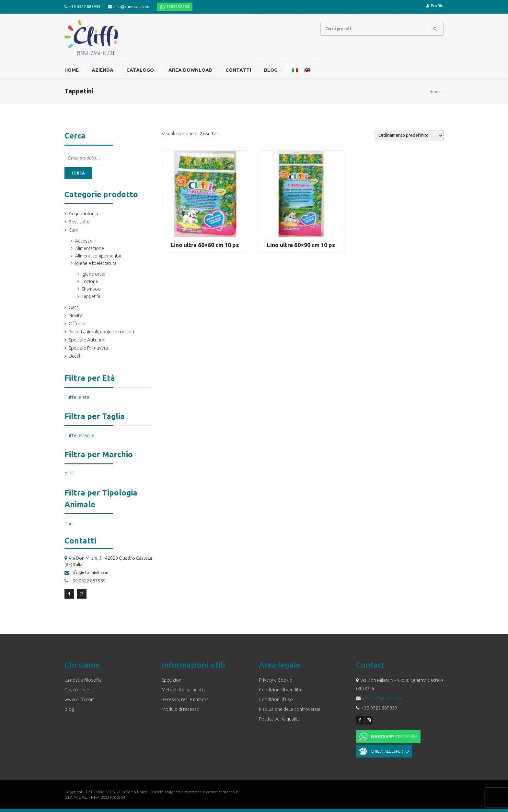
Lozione (90, 281)
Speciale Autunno (87, 340)
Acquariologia (83, 214)
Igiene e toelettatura (96, 263)
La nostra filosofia (83, 680)
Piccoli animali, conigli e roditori (101, 332)
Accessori (85, 241)
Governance (77, 690)
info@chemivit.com (131, 7)
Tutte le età (77, 397)
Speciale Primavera (88, 348)
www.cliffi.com (80, 699)
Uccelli (76, 356)
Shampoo (91, 289)
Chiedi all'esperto (390, 751)
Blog (69, 709)
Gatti (74, 307)
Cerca (78, 173)
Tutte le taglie (79, 435)
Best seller (80, 222)
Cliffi (69, 474)
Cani (73, 230)
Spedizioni (172, 680)
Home (435, 92)
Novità (76, 315)
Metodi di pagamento (183, 690)
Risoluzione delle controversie (290, 709)
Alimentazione (90, 248)
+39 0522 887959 (85, 7)
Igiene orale (93, 274)
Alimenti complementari (99, 256)
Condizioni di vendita (280, 690)
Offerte (77, 323)
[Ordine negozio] (409, 136)
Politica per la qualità (279, 719)
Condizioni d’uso (276, 699)
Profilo (435, 6)
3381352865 (178, 7)
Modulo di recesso (181, 709)
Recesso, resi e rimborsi (186, 699)
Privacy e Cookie (276, 680)
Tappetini (91, 296)
